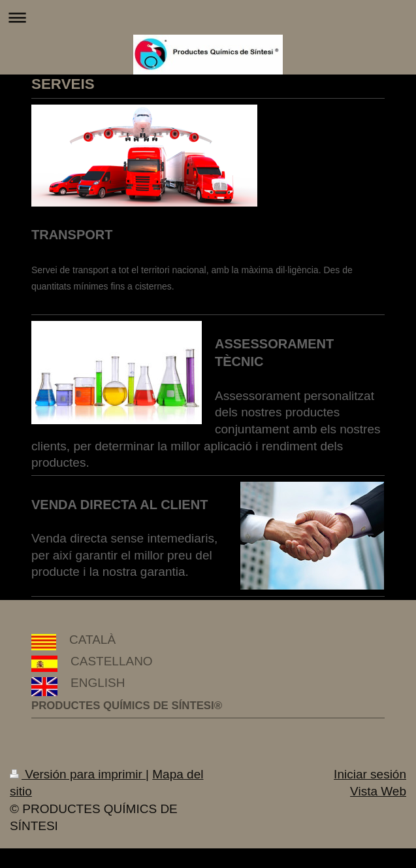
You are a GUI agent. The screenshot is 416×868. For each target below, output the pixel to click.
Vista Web (378, 791)
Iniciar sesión (370, 774)
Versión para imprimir (78, 774)
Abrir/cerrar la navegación (208, 17)
